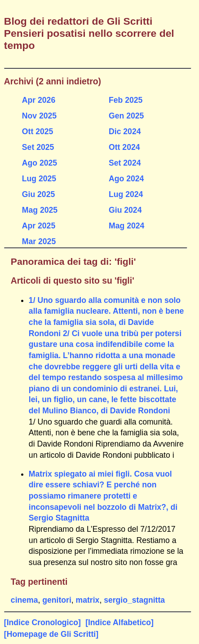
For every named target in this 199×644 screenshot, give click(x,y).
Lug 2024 (126, 194)
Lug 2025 (39, 179)
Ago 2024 (126, 179)
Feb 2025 (126, 100)
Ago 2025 (40, 163)
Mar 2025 (39, 241)
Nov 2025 (39, 116)
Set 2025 (38, 147)
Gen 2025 (126, 116)
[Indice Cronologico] (42, 622)
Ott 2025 (38, 131)
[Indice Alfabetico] (119, 622)
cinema (24, 600)
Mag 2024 (126, 226)
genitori (57, 600)
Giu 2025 (38, 194)
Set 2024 (125, 163)
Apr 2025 (39, 226)
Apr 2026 (39, 100)
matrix (88, 600)
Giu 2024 (125, 210)
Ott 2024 (124, 147)
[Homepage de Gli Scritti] (51, 634)
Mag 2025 (40, 210)
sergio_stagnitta (134, 600)
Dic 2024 (125, 131)
